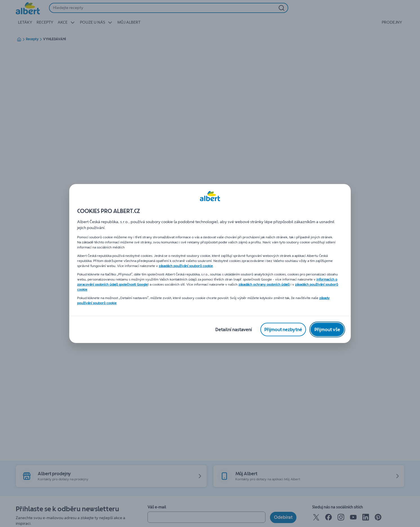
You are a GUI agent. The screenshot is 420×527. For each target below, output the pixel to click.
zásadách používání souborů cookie (186, 266)
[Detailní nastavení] (234, 329)
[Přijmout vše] (327, 329)
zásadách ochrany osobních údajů (264, 284)
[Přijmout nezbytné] (283, 329)
